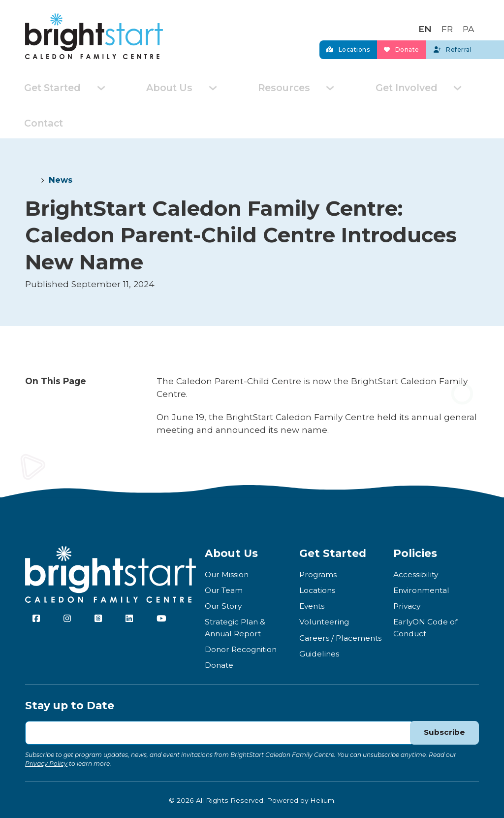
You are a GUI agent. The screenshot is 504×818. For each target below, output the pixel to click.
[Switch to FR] (447, 26)
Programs (318, 573)
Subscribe (444, 732)
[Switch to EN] (425, 26)
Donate (372, 48)
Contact (42, 122)
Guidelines (319, 653)
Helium (322, 799)
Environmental (421, 589)
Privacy (407, 605)
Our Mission (227, 573)
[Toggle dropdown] (97, 88)
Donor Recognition (241, 648)
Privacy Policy (46, 763)
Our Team (224, 589)
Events (312, 605)
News (61, 179)
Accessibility (416, 573)
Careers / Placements (340, 637)
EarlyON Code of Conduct (425, 627)
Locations (297, 48)
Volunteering (324, 621)
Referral (442, 48)
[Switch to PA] (468, 26)
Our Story (223, 605)
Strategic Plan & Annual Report (235, 627)
